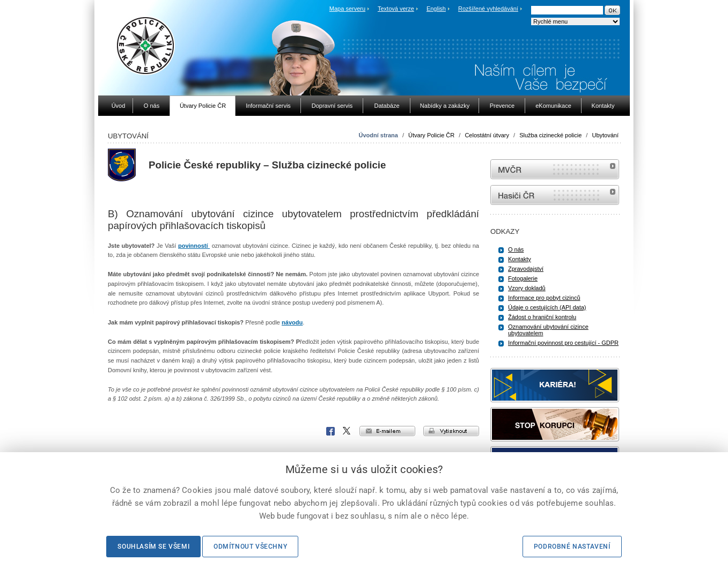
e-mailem (387, 431)
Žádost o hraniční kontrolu (542, 317)
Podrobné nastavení (572, 547)
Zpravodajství (526, 269)
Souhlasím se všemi (153, 547)
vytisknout (451, 431)
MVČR (555, 169)
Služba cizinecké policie (550, 135)
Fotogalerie (523, 278)
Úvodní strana (378, 135)
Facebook (330, 431)
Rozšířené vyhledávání (488, 9)
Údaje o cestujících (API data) (547, 307)
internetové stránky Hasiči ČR (555, 195)
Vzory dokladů (527, 288)
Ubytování (605, 135)
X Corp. (347, 431)
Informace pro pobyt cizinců (544, 298)
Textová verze (396, 9)
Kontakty (520, 259)
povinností (194, 246)
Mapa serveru (347, 9)
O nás (516, 249)
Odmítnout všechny (250, 547)
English (436, 9)
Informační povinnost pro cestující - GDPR (563, 343)
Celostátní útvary (487, 135)
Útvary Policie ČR (431, 135)
